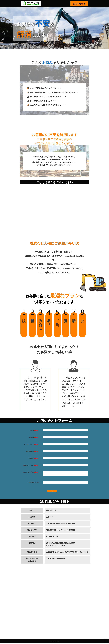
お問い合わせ (79, 4)
